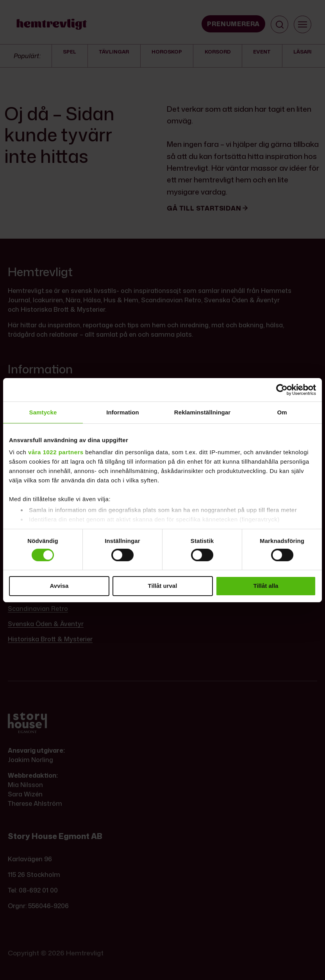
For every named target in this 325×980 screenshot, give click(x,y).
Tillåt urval (163, 586)
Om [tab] (282, 412)
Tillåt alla (266, 586)
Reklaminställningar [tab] (202, 412)
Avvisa (59, 586)
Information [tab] (123, 412)
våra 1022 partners (56, 452)
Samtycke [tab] (43, 412)
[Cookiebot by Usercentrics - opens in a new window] (282, 389)
